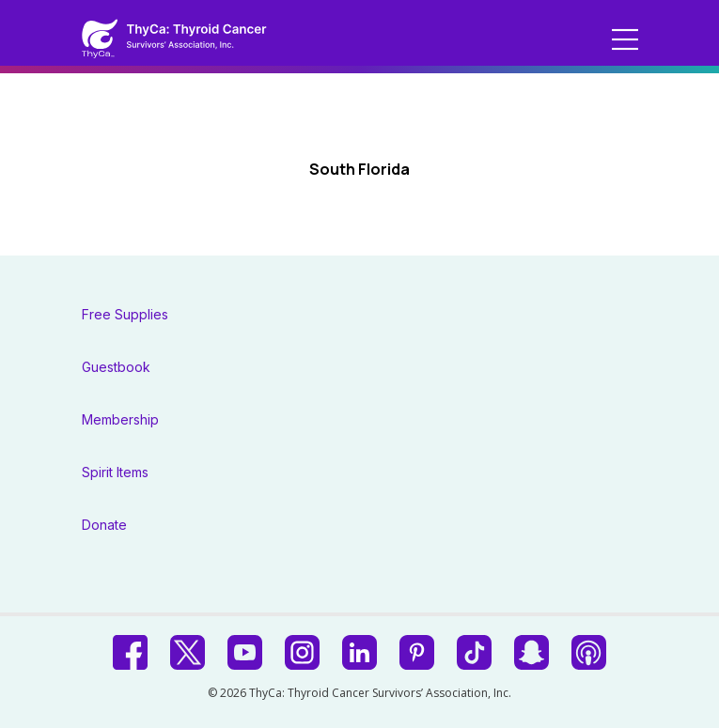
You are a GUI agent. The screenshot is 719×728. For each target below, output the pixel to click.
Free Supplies (125, 314)
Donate (104, 525)
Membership (120, 419)
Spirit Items (115, 472)
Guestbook (116, 367)
